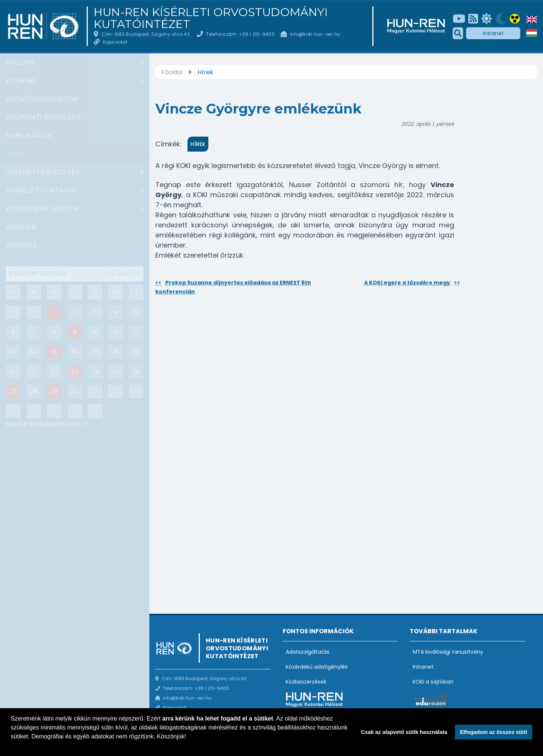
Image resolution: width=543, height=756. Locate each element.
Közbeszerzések (306, 682)
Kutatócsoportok (42, 99)
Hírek (17, 154)
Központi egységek (44, 117)
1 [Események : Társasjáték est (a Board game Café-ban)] (54, 312)
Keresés (21, 245)
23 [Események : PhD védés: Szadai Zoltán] (75, 372)
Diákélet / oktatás (41, 191)
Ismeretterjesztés (43, 172)
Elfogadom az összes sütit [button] (494, 732)
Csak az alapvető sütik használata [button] (404, 732)
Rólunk (21, 63)
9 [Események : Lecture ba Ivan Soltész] (75, 332)
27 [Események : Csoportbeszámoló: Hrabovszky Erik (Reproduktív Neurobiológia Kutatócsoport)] (13, 391)
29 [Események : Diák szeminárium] (54, 391)
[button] (12, 746)
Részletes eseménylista (44, 424)
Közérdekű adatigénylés (317, 667)
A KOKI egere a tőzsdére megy (412, 283)
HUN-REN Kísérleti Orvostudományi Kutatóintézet (211, 18)
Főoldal (172, 72)
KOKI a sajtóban (433, 682)
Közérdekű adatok (43, 209)
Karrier (21, 227)
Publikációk (29, 136)
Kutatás (21, 81)
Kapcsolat (115, 42)
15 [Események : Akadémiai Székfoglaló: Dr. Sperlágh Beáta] (54, 352)
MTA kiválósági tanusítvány (448, 652)
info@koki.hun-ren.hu (315, 34)
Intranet (493, 33)
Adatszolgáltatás (308, 652)
